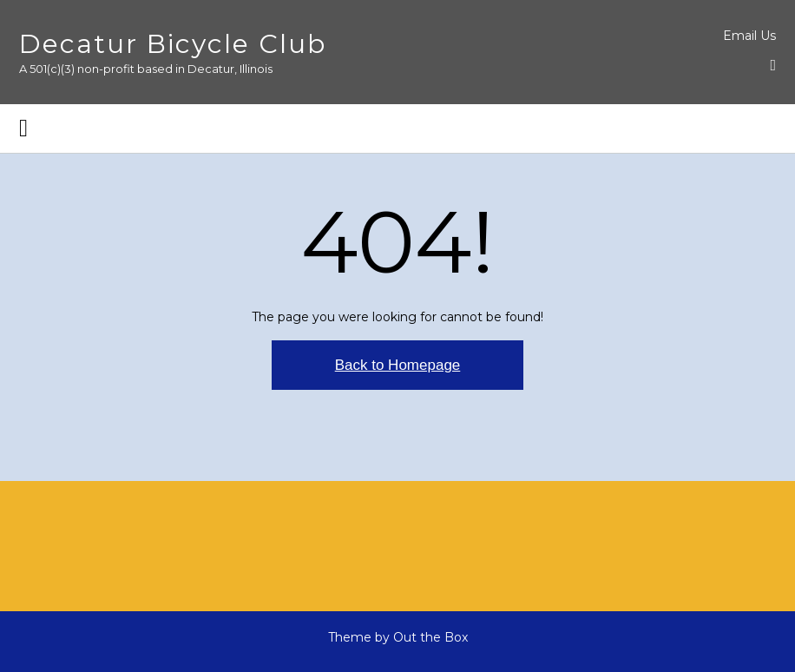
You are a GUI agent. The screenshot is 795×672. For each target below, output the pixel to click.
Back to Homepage (398, 365)
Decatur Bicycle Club (173, 44)
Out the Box (430, 637)
